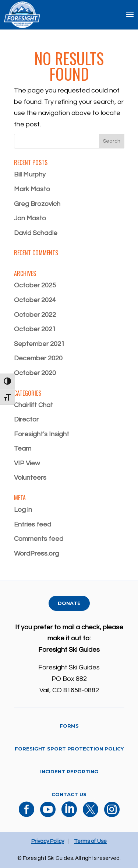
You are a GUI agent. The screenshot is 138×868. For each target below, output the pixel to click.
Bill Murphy (30, 174)
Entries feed (33, 524)
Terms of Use (90, 841)
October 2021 (35, 329)
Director (26, 419)
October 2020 (35, 373)
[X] (91, 814)
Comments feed (39, 539)
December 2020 (38, 358)
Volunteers (30, 478)
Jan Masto (30, 218)
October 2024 (35, 300)
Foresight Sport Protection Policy (69, 749)
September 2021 (39, 344)
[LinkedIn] (69, 814)
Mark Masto (32, 189)
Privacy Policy (48, 841)
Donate (69, 603)
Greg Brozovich (37, 204)
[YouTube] (48, 814)
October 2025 (35, 285)
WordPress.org (36, 554)
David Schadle (36, 233)
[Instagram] (112, 814)
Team (23, 449)
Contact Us (69, 794)
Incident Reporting (69, 771)
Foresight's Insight (42, 434)
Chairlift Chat (33, 405)
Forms (69, 726)
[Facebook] (26, 814)
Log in (23, 510)
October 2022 (35, 315)
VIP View (27, 463)
